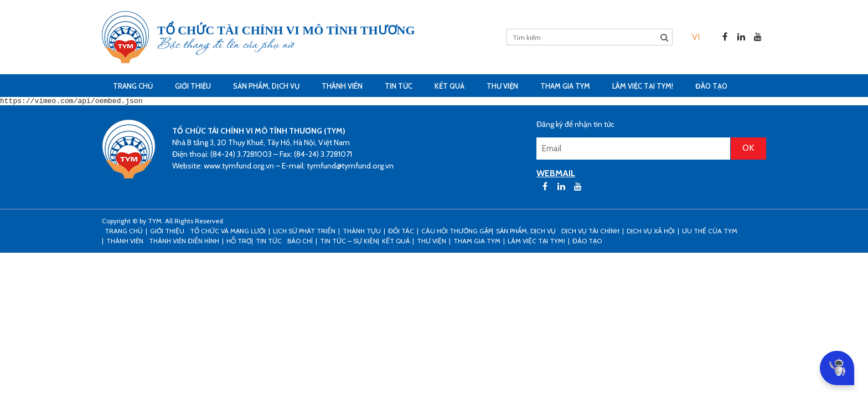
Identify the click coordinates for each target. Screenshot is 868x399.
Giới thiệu (193, 86)
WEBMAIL (556, 175)
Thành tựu (362, 232)
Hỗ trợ (239, 242)
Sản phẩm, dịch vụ (266, 86)
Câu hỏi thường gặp (456, 232)
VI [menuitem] (696, 37)
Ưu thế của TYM (710, 232)
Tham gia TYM (565, 86)
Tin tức (399, 86)
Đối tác (401, 232)
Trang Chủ (133, 86)
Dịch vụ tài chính (590, 232)
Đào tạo (711, 86)
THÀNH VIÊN (342, 86)
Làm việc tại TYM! (643, 86)
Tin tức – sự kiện (349, 242)
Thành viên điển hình (184, 242)
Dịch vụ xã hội (651, 232)
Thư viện (502, 86)
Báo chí (300, 242)
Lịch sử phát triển (304, 232)
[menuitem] (696, 37)
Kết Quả (449, 86)
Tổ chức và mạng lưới (228, 232)
